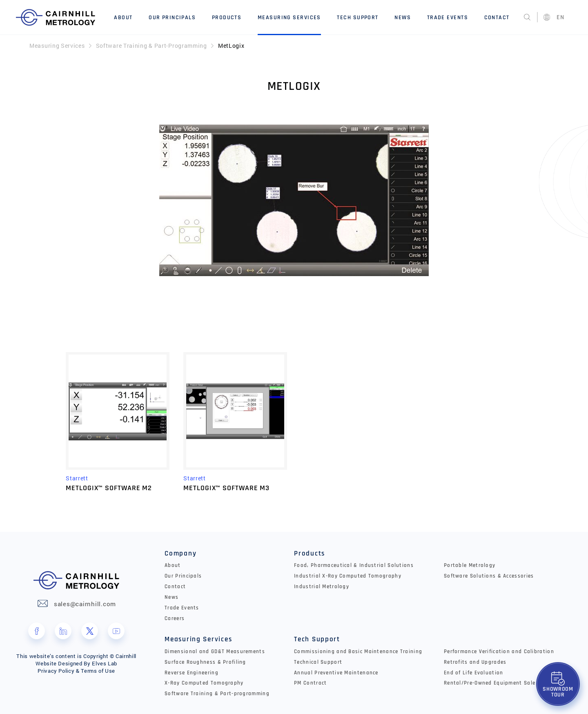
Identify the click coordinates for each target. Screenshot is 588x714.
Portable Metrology (470, 565)
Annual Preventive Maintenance (336, 673)
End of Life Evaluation (474, 673)
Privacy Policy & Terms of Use (76, 671)
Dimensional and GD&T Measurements (215, 652)
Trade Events (448, 18)
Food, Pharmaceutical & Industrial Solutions (354, 565)
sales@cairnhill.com (85, 604)
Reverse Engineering (192, 673)
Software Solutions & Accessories (489, 576)
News (403, 18)
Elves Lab (105, 663)
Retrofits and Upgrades (475, 662)
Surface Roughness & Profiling (205, 662)
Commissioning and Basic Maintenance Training (358, 652)
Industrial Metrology (322, 587)
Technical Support (318, 662)
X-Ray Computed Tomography (204, 683)
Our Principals (172, 18)
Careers (175, 618)
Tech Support (357, 18)
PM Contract (310, 683)
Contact (497, 18)
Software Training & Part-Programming (151, 46)
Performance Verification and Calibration (499, 652)
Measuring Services (289, 18)
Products (227, 18)
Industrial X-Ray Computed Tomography (348, 576)
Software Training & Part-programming (217, 694)
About (123, 18)
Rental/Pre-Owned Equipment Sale (490, 683)
